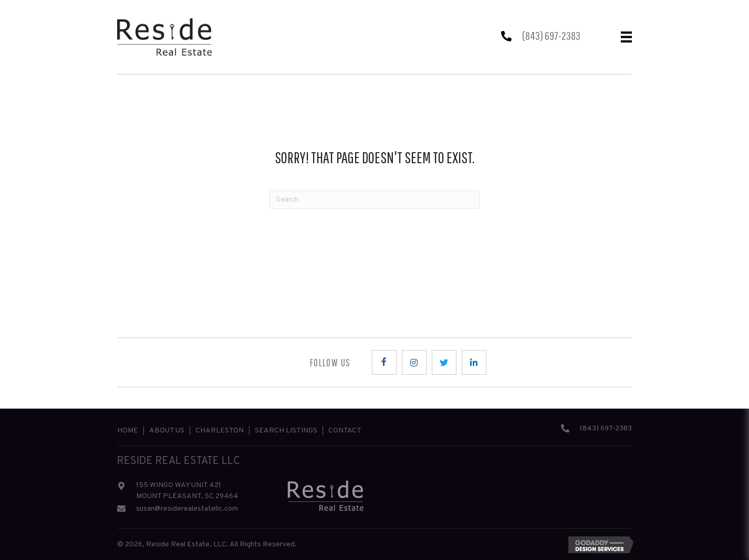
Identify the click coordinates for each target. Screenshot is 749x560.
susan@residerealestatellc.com (187, 509)
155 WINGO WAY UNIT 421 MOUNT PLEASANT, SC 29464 (187, 491)
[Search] (375, 200)
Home (128, 431)
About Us (167, 431)
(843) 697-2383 (551, 35)
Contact (345, 431)
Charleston (220, 431)
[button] (384, 362)
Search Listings (286, 431)
